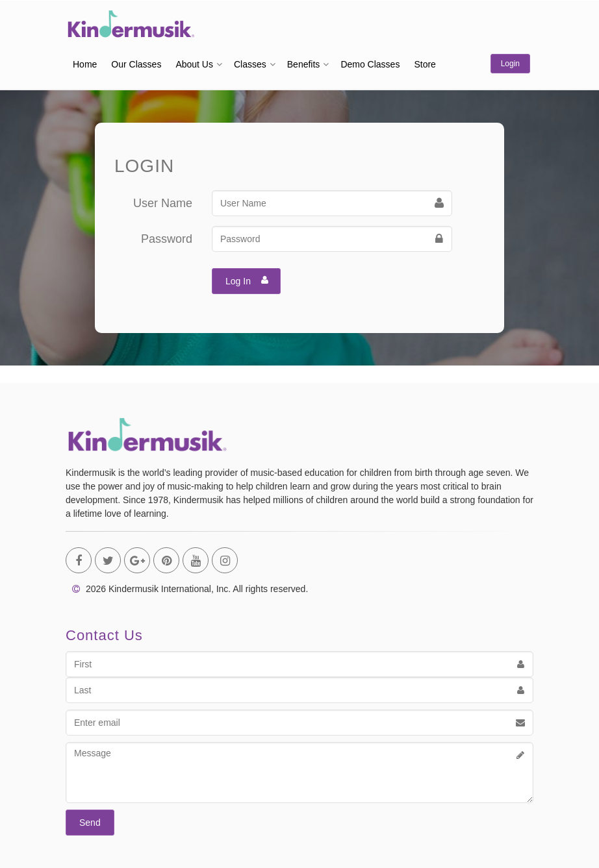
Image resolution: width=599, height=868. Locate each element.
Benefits (304, 64)
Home (85, 64)
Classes (250, 64)
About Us (194, 64)
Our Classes (136, 64)
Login (510, 64)
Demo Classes (370, 64)
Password (167, 239)
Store (425, 64)
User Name (163, 203)
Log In (247, 280)
